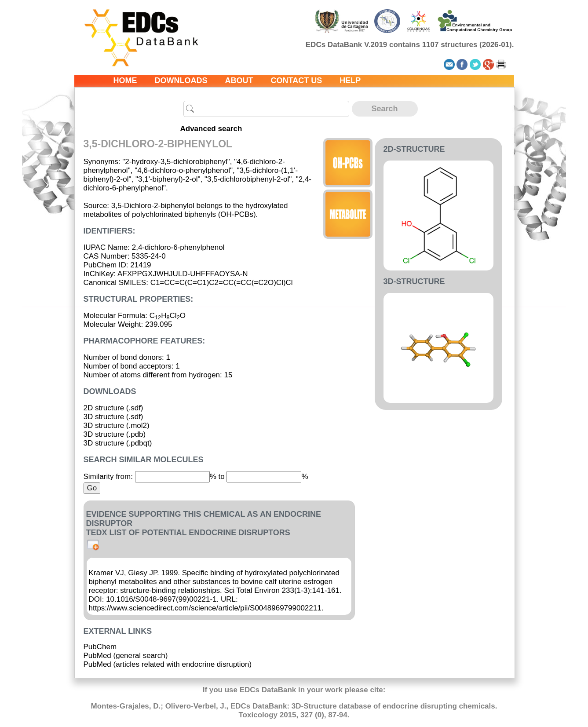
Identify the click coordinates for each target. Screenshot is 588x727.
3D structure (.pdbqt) (118, 443)
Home (125, 80)
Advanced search (211, 129)
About (239, 80)
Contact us (297, 80)
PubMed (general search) (126, 656)
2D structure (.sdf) (113, 408)
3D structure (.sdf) (113, 417)
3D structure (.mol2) (117, 426)
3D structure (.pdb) (115, 434)
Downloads (181, 80)
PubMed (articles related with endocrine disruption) (168, 664)
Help (350, 80)
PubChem (100, 647)
